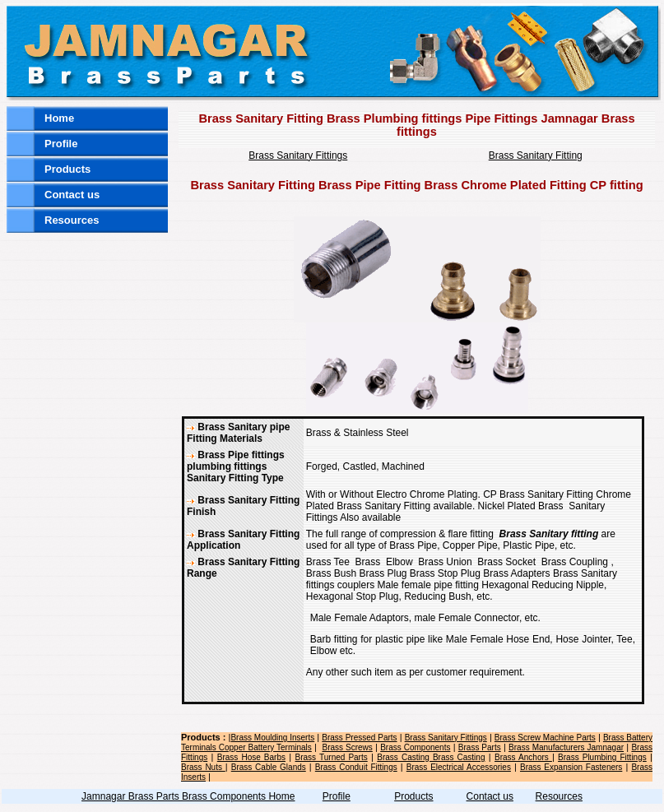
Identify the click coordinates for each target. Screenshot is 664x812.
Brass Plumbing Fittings (602, 757)
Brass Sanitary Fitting (536, 155)
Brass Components (415, 747)
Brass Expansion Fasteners (571, 767)
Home (59, 118)
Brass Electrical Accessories (459, 767)
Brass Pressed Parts (359, 738)
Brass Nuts (203, 767)
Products (67, 169)
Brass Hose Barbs (251, 757)
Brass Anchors (523, 757)
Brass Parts (480, 747)
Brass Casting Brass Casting (431, 757)
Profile (61, 144)
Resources (72, 220)
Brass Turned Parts (332, 757)
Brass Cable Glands (269, 767)
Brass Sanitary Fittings (298, 155)
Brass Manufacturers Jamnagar (566, 747)
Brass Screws (347, 747)
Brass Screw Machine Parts (545, 738)
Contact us (72, 195)
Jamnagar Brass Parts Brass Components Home (188, 796)
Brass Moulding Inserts (272, 738)
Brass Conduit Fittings (356, 767)
